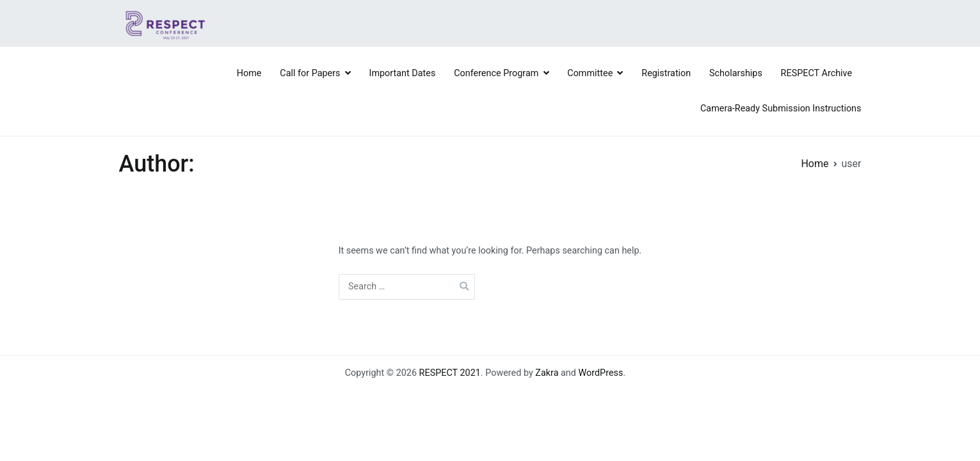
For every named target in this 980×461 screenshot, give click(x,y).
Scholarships (736, 73)
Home (249, 73)
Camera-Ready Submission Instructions (781, 109)
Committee (590, 73)
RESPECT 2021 (450, 373)
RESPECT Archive (817, 73)
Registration (666, 73)
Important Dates (403, 73)
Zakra (547, 373)
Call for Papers (310, 73)
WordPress (601, 373)
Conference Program (496, 73)
